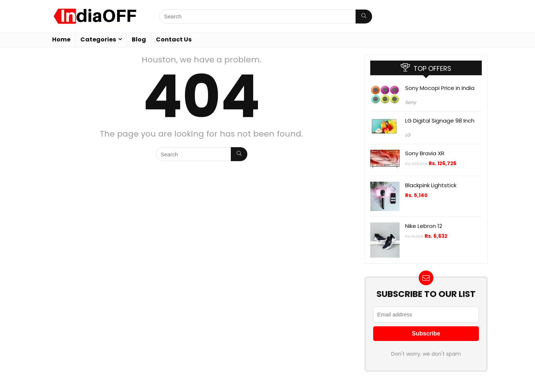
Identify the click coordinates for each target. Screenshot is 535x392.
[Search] (364, 17)
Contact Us (174, 39)
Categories (98, 39)
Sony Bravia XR (425, 153)
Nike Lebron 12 (424, 226)
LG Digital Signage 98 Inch (440, 121)
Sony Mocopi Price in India (440, 88)
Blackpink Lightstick (431, 185)
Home (61, 39)
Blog (139, 39)
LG (408, 135)
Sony (411, 102)
